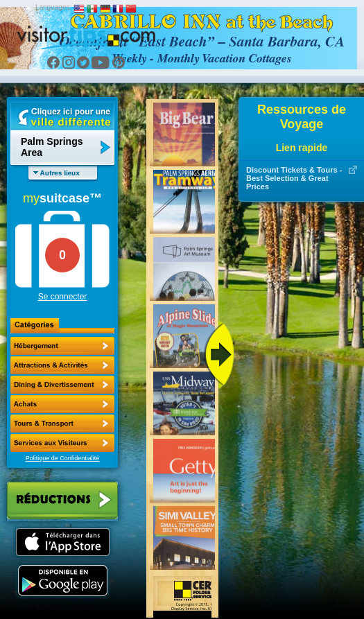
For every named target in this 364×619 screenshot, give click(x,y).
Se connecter (63, 297)
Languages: (53, 7)
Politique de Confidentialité (63, 458)
